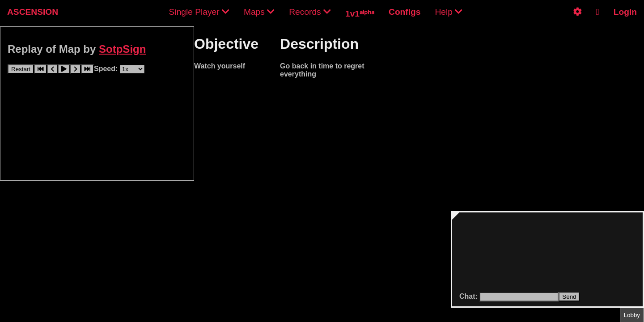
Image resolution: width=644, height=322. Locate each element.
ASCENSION (33, 12)
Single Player (199, 12)
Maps (259, 12)
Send (569, 297)
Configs (405, 12)
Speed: (107, 69)
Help (449, 12)
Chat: (469, 296)
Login (625, 12)
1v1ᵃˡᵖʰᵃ (360, 14)
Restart (21, 69)
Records (310, 12)
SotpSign (122, 49)
